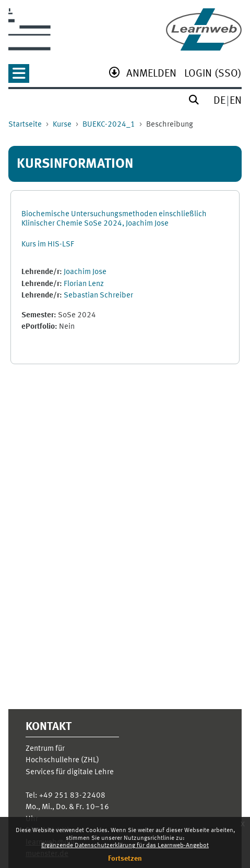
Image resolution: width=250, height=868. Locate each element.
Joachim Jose (85, 272)
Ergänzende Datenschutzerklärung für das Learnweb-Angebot (125, 846)
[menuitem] (151, 75)
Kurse (62, 125)
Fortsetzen (125, 859)
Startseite (25, 125)
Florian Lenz (84, 284)
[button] (19, 77)
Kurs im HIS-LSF (48, 245)
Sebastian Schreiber (98, 296)
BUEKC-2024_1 (109, 125)
